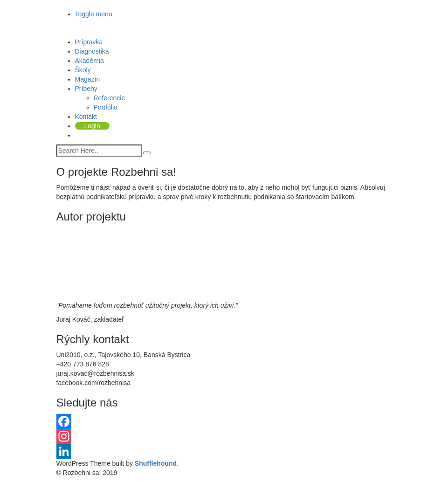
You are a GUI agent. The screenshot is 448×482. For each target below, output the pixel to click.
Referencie (110, 98)
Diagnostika (92, 51)
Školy (83, 70)
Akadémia (90, 61)
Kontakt (86, 117)
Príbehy (86, 89)
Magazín (88, 79)
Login (92, 126)
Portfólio (106, 107)
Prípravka (89, 42)
